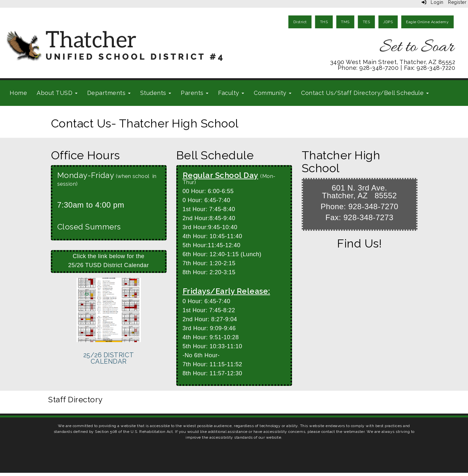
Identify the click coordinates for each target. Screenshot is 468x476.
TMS (345, 22)
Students (156, 93)
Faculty (231, 93)
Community (273, 93)
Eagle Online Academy (427, 22)
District (300, 22)
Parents (195, 93)
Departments (109, 93)
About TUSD (57, 93)
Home (18, 93)
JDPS (388, 22)
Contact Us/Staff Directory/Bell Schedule (365, 93)
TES (367, 22)
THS (324, 22)
